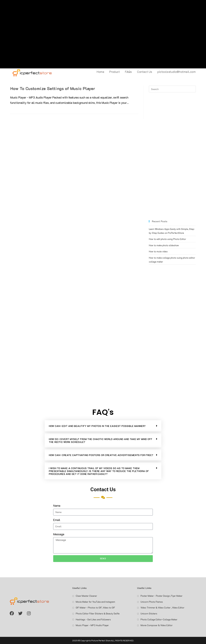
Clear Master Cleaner (86, 596)
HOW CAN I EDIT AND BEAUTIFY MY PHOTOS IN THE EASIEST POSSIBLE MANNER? (97, 426)
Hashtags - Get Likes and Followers (93, 619)
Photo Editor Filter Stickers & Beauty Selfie (98, 613)
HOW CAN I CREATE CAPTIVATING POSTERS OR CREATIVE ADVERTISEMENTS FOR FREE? (101, 455)
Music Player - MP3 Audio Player (92, 625)
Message (59, 534)
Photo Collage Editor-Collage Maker (159, 619)
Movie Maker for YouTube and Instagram (95, 602)
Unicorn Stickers (149, 613)
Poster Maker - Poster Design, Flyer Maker (161, 596)
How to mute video (158, 251)
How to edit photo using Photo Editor (167, 239)
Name (57, 506)
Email (57, 520)
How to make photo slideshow (164, 245)
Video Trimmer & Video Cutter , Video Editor (162, 608)
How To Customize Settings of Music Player (53, 88)
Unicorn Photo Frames (152, 602)
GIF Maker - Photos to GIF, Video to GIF (95, 608)
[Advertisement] (103, 34)
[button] (103, 426)
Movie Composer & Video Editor (157, 625)
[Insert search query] (172, 89)
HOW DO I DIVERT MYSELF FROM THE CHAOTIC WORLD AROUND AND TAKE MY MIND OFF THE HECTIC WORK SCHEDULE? (101, 441)
